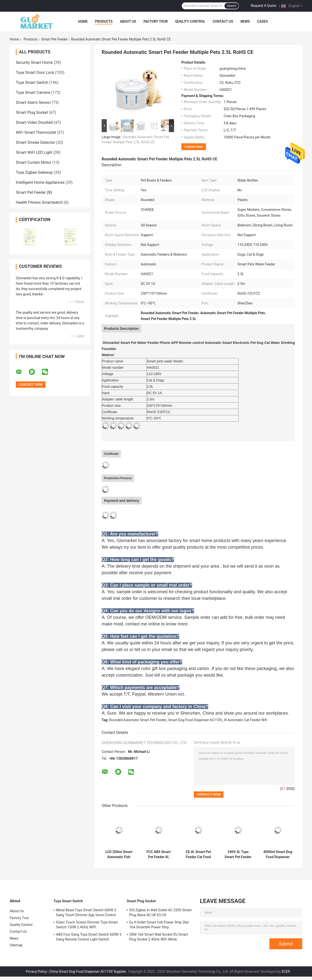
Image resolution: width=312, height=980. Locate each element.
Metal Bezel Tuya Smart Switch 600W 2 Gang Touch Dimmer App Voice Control (86, 912)
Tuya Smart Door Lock (35, 73)
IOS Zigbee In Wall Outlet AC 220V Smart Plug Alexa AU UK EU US (160, 912)
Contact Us (223, 21)
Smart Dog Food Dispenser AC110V (195, 720)
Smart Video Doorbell (34, 122)
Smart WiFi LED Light (34, 152)
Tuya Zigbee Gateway (34, 172)
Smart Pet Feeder (54, 39)
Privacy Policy (36, 971)
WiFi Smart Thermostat (36, 132)
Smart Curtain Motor (34, 162)
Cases (263, 21)
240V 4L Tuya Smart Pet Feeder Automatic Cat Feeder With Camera (238, 854)
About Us (128, 21)
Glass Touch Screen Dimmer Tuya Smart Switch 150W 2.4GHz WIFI (87, 925)
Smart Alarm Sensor (33, 102)
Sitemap (16, 945)
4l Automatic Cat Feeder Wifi (246, 720)
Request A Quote (263, 6)
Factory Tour (156, 21)
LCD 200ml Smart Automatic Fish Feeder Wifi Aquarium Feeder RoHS (119, 854)
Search (232, 6)
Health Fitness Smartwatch (39, 202)
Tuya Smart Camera (33, 92)
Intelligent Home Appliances (40, 182)
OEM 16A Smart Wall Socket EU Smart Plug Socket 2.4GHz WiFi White (159, 937)
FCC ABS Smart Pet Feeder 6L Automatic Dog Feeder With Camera (158, 854)
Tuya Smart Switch (32, 82)
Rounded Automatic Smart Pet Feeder (138, 720)
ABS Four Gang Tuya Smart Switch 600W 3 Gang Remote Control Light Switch (89, 937)
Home (83, 21)
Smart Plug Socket (32, 112)
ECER (286, 971)
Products (104, 21)
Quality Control (190, 21)
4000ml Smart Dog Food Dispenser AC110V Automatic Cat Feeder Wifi (278, 854)
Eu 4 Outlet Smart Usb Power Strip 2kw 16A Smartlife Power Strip (159, 925)
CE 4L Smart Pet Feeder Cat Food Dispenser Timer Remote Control (198, 854)
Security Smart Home (34, 63)
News (245, 21)
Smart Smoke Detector (35, 142)
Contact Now (194, 147)
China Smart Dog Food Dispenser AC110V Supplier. (88, 971)
